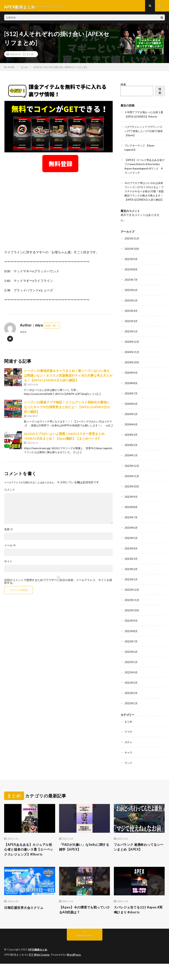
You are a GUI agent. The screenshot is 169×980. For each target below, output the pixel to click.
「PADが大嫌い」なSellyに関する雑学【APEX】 (84, 856)
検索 (123, 87)
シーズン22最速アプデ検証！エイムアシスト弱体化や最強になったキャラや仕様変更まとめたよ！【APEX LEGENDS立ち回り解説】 (67, 409)
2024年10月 (132, 372)
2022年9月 (131, 630)
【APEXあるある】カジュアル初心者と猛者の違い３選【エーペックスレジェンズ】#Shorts (29, 862)
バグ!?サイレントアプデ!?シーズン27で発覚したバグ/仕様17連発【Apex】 (143, 133)
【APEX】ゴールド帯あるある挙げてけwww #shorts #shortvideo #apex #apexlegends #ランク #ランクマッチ (143, 170)
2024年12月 (132, 352)
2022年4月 (131, 681)
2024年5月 (131, 424)
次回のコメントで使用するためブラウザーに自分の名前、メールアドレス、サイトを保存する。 (58, 584)
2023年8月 (131, 516)
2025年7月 (131, 290)
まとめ (30, 56)
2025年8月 (131, 279)
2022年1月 (131, 712)
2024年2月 (131, 455)
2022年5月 (131, 671)
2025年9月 (131, 269)
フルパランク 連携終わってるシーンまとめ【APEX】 (138, 856)
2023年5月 (131, 547)
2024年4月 (131, 434)
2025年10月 (132, 259)
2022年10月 (132, 620)
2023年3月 (131, 568)
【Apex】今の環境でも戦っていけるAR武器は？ (84, 926)
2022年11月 (132, 609)
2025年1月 (131, 341)
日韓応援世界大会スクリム (26, 923)
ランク (129, 772)
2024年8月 (131, 393)
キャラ (129, 761)
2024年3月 (131, 444)
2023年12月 (132, 475)
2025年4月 (131, 321)
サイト (8, 564)
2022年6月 (131, 661)
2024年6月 (131, 413)
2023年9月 (131, 506)
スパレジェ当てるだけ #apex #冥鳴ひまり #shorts (139, 926)
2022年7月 (131, 650)
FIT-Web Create (40, 971)
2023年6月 (131, 537)
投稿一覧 (51, 328)
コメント (10, 492)
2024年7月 (131, 403)
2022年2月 (131, 702)
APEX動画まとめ (38, 966)
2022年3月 (131, 692)
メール (10, 548)
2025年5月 (131, 310)
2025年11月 (132, 248)
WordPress (75, 971)
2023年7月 (131, 527)
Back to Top (84, 952)
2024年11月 (132, 362)
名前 (9, 532)
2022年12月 (132, 599)
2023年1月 (131, 589)
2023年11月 (132, 486)
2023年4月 (131, 558)
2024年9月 (131, 382)
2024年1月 (131, 465)
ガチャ (129, 751)
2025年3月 (131, 331)
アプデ (129, 741)
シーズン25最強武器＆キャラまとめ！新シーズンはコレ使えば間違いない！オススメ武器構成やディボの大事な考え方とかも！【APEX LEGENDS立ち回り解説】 (68, 378)
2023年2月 (131, 578)
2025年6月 (131, 300)
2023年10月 (132, 496)
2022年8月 (131, 640)
